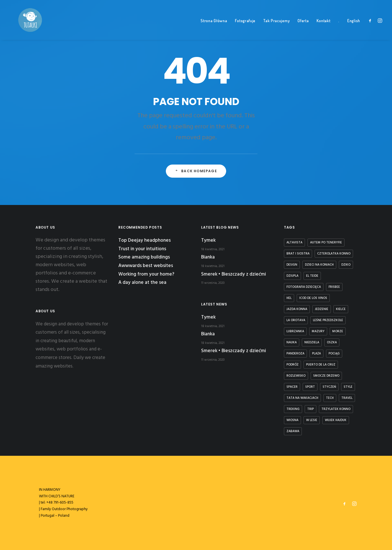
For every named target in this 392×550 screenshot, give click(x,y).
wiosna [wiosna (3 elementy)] (292, 420)
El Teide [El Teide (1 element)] (312, 276)
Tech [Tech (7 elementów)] (330, 398)
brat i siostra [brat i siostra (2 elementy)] (298, 254)
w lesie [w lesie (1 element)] (312, 420)
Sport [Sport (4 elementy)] (310, 387)
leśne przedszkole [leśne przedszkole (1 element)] (328, 320)
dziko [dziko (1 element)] (346, 265)
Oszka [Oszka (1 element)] (332, 342)
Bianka (208, 257)
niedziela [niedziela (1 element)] (312, 342)
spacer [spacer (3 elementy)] (292, 387)
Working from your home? (146, 274)
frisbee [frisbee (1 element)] (334, 287)
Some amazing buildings (144, 257)
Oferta (303, 29)
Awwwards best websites (146, 266)
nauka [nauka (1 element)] (292, 342)
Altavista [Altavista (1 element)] (294, 243)
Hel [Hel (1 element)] (289, 298)
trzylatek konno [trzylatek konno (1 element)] (336, 409)
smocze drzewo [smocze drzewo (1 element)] (326, 376)
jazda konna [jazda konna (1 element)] (297, 309)
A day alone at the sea (142, 283)
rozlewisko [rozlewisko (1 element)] (296, 376)
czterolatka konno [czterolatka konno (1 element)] (334, 254)
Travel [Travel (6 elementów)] (347, 398)
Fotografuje (245, 29)
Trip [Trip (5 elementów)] (310, 409)
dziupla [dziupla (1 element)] (292, 276)
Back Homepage (196, 181)
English (354, 29)
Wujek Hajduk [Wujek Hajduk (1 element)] (336, 420)
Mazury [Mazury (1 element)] (318, 331)
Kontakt (323, 29)
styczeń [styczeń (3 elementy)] (329, 387)
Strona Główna (214, 29)
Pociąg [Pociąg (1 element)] (334, 354)
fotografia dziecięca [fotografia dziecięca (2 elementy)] (304, 287)
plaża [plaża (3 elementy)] (316, 354)
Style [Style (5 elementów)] (348, 387)
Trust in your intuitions (142, 249)
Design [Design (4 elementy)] (292, 265)
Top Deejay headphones (145, 240)
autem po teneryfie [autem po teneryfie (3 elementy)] (326, 243)
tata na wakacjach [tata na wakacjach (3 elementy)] (302, 398)
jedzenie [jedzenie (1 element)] (322, 309)
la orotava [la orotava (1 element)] (296, 320)
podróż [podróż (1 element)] (292, 365)
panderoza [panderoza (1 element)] (295, 354)
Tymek (208, 240)
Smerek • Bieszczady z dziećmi (234, 274)
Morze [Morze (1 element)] (338, 331)
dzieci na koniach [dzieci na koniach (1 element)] (319, 265)
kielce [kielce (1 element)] (341, 309)
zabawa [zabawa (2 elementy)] (293, 431)
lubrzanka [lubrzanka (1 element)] (295, 331)
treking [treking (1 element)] (293, 409)
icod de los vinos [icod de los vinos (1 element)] (313, 298)
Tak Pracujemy (277, 29)
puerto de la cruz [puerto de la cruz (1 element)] (321, 365)
